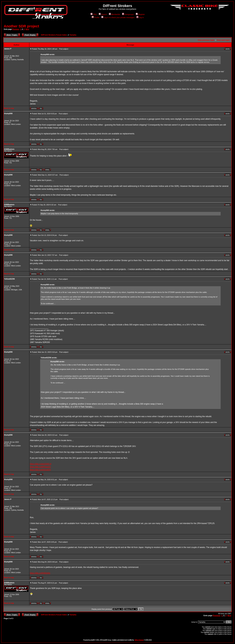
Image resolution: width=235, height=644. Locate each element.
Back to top (9, 108)
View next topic (223, 40)
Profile (95, 17)
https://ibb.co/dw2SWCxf (41, 464)
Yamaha (73, 35)
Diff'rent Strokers (139, 640)
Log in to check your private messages (118, 17)
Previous (16, 29)
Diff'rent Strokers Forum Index (54, 35)
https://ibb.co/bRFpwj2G (40, 467)
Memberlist (114, 14)
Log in (140, 17)
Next (27, 29)
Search (103, 14)
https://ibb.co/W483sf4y (40, 573)
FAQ (94, 14)
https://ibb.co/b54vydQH (40, 470)
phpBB (92, 640)
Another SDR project (21, 26)
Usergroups (128, 14)
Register (140, 14)
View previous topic (206, 40)
